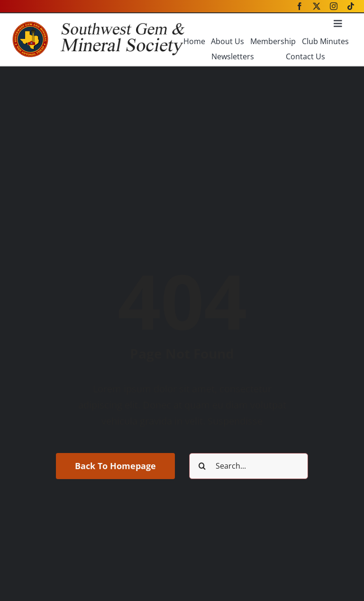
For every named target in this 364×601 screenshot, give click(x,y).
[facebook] (300, 6)
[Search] (202, 466)
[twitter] (317, 6)
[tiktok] (351, 6)
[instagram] (334, 6)
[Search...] (249, 466)
